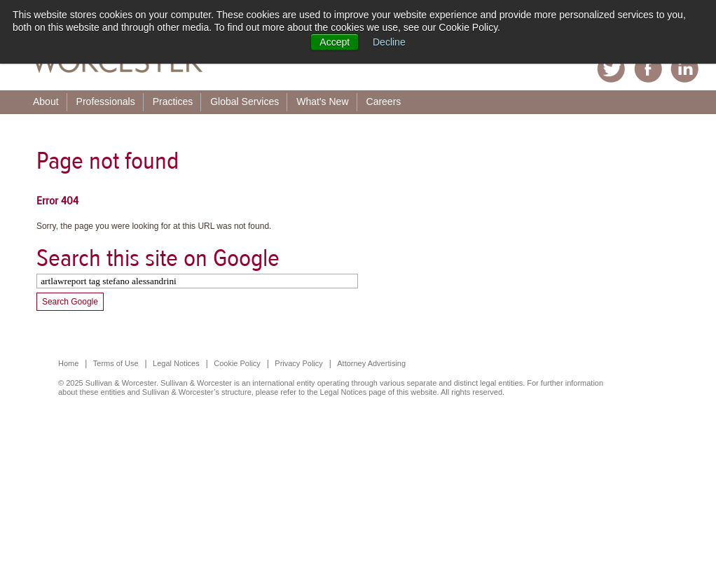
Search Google (70, 302)
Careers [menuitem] (384, 101)
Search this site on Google (158, 258)
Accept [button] (335, 42)
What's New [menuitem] (322, 101)
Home (68, 363)
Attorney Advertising (371, 363)
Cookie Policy (237, 363)
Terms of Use (116, 363)
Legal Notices (176, 363)
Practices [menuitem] (173, 101)
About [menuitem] (46, 101)
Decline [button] (389, 42)
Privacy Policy (298, 363)
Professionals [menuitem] (106, 101)
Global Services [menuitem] (245, 101)
